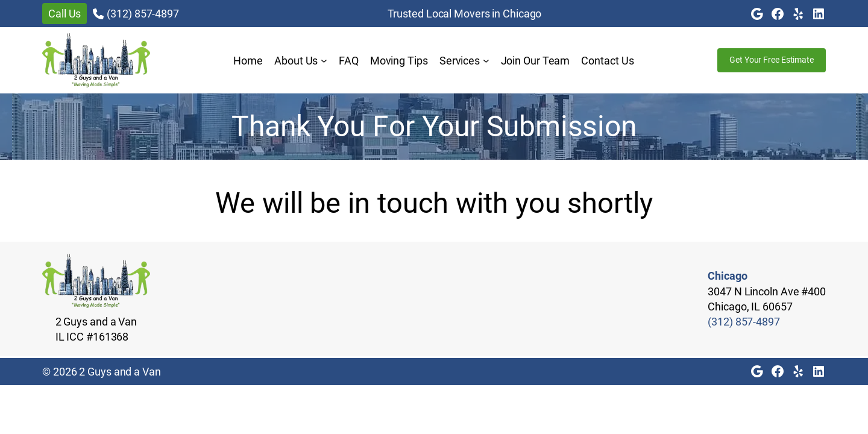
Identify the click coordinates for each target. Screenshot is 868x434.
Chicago (727, 276)
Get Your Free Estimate (772, 60)
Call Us (64, 14)
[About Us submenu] (324, 61)
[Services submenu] (486, 61)
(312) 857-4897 (143, 14)
